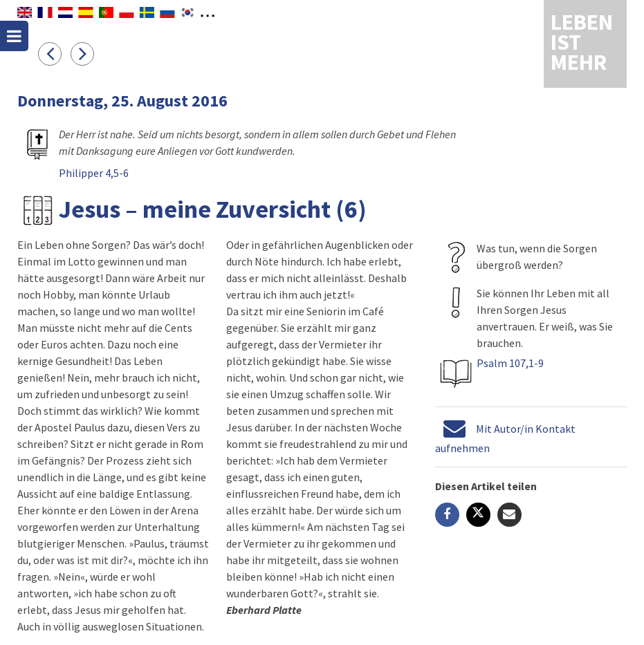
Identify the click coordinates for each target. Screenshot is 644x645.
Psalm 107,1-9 (510, 363)
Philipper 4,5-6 (94, 173)
